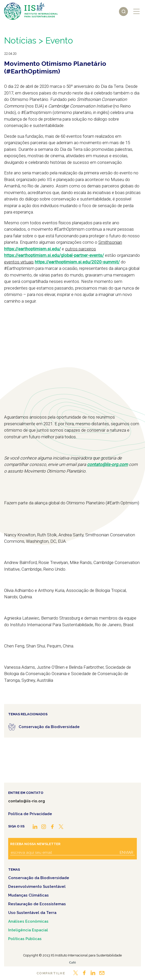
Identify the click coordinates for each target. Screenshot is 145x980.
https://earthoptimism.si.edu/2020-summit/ (77, 262)
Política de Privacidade (30, 814)
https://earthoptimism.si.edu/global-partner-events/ (54, 255)
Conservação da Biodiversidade (39, 878)
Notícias (20, 40)
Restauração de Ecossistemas (37, 904)
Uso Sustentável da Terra (32, 913)
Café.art (72, 962)
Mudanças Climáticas (28, 895)
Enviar (126, 853)
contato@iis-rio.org (27, 801)
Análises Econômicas (28, 921)
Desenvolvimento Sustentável (37, 887)
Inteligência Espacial (28, 930)
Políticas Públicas (25, 939)
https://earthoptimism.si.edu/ (32, 249)
